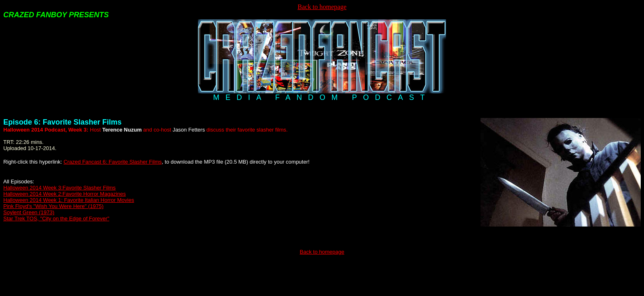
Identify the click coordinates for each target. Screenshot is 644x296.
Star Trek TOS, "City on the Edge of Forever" (56, 219)
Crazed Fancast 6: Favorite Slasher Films (113, 162)
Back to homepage (322, 7)
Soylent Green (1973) (29, 212)
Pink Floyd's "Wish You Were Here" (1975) (53, 206)
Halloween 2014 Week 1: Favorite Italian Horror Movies (69, 200)
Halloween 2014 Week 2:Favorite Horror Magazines (64, 194)
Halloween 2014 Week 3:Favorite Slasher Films (60, 188)
